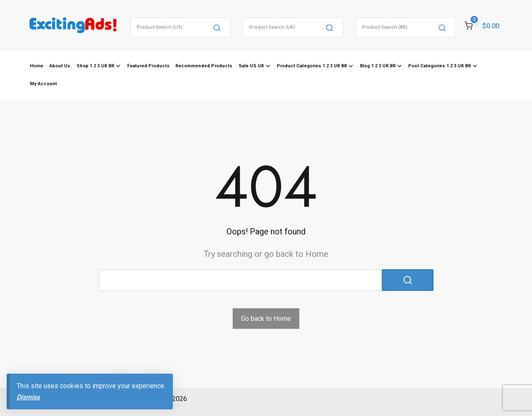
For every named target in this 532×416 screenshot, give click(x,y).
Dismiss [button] (28, 397)
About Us (60, 66)
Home (37, 66)
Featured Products (148, 66)
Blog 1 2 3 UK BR (378, 66)
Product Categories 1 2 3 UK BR (312, 66)
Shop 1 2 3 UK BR (95, 66)
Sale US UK (251, 66)
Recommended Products (204, 66)
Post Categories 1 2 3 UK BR (440, 66)
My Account (43, 84)
